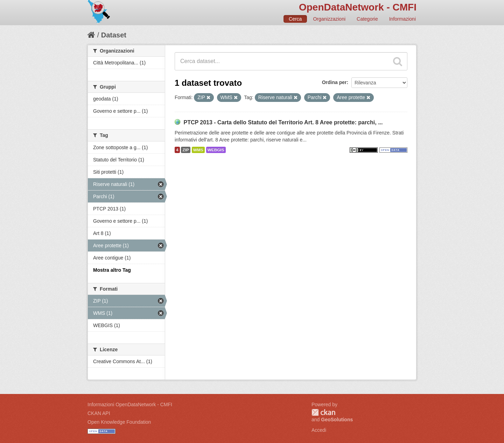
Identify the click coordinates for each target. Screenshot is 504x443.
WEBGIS (216, 150)
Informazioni (402, 19)
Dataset (114, 35)
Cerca (295, 19)
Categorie (367, 19)
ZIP (185, 150)
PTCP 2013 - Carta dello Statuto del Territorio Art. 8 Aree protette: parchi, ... (283, 122)
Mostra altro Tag (112, 270)
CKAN (323, 412)
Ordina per (334, 82)
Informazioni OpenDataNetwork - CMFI (130, 404)
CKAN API (99, 413)
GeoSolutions (337, 420)
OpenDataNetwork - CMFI (358, 7)
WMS (198, 150)
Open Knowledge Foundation (119, 422)
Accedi (319, 430)
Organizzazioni (329, 19)
